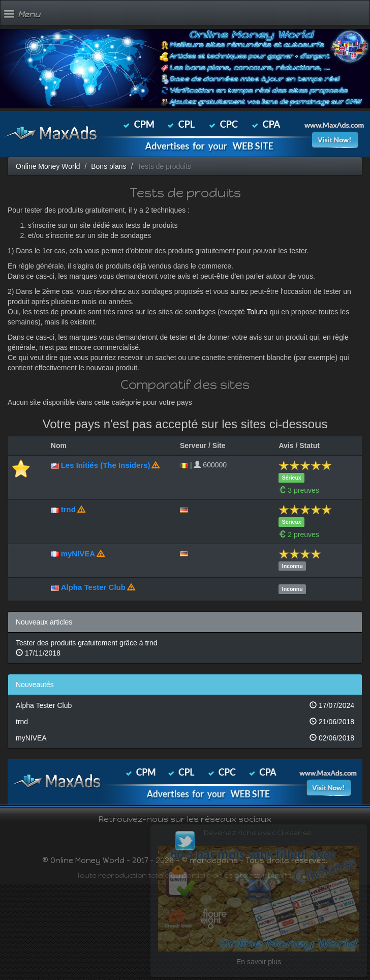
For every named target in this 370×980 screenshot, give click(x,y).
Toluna (257, 312)
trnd (68, 509)
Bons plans (109, 166)
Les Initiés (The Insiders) (106, 465)
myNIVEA (78, 554)
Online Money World (48, 166)
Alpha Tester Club (93, 587)
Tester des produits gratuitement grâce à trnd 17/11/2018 (87, 648)
